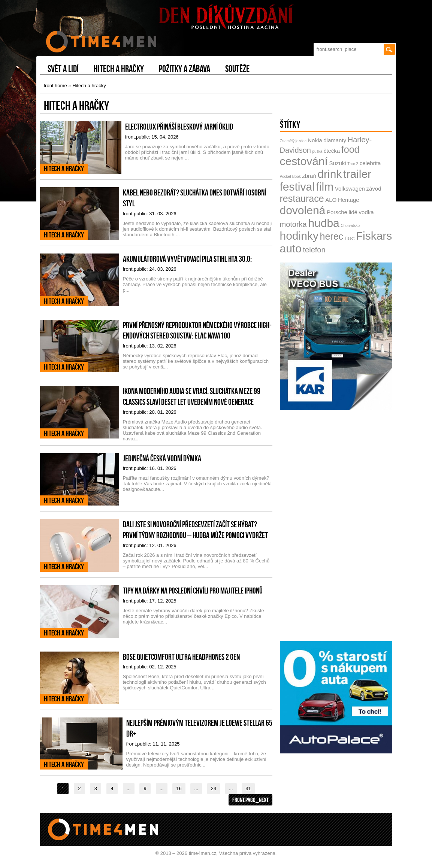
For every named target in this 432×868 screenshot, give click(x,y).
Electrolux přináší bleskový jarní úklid (179, 127)
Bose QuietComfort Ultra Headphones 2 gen (181, 657)
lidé (353, 212)
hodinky (299, 236)
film (325, 187)
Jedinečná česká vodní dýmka (162, 458)
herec (332, 236)
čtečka (332, 151)
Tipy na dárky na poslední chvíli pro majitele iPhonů (193, 591)
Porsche (337, 212)
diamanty (335, 140)
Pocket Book (290, 177)
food (351, 149)
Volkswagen (350, 189)
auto (291, 248)
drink (330, 174)
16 (179, 788)
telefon (314, 250)
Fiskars (374, 236)
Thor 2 (353, 164)
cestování (304, 161)
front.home (55, 86)
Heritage (349, 200)
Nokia (315, 140)
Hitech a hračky (89, 86)
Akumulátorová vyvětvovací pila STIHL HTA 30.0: (187, 259)
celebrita (370, 163)
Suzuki (338, 163)
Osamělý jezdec (293, 141)
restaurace (302, 198)
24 (214, 788)
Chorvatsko (350, 226)
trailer (357, 174)
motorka (293, 224)
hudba (324, 223)
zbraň (309, 176)
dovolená (303, 210)
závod (374, 189)
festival (297, 187)
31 (248, 788)
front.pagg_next (250, 800)
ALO (331, 200)
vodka (366, 212)
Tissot (350, 238)
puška (318, 151)
